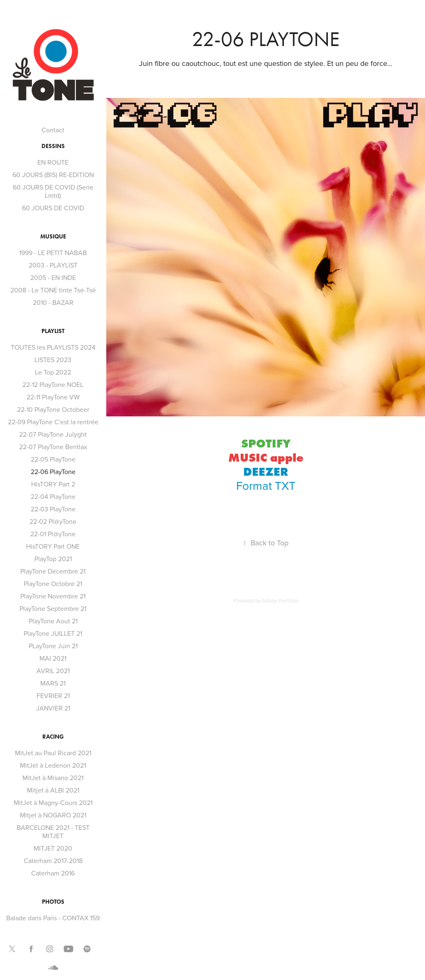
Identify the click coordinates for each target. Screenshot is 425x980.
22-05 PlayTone (53, 459)
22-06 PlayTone (53, 472)
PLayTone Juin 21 (53, 646)
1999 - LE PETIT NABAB (53, 253)
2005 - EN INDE (53, 277)
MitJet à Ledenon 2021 (53, 765)
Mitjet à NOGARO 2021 (53, 815)
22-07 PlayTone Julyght (53, 434)
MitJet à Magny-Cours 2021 (53, 802)
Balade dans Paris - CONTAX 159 (53, 918)
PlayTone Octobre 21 (53, 584)
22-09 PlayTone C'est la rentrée (53, 422)
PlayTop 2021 (53, 559)
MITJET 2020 (53, 848)
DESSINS (53, 146)
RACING (53, 737)
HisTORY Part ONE (53, 546)
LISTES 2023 (53, 360)
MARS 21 (53, 683)
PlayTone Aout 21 (53, 621)
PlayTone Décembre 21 (53, 571)
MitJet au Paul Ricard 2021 (53, 753)
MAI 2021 (53, 658)
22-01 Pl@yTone (53, 534)
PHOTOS (53, 902)
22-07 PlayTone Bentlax (53, 447)
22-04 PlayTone (53, 496)
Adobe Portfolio (280, 601)
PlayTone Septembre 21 (53, 608)
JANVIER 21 (53, 708)
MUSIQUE (53, 237)
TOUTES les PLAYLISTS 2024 (53, 347)
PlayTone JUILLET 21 (53, 633)
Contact (53, 130)
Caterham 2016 (53, 873)
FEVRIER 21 (53, 695)
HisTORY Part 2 (53, 484)
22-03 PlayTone (53, 509)
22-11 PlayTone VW (53, 397)
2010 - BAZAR (53, 302)
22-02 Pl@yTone (53, 521)
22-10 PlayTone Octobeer (53, 409)
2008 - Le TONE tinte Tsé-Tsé (53, 290)
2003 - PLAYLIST (53, 265)
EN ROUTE (53, 162)
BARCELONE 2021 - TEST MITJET (53, 832)
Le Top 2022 (53, 372)
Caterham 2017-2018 (53, 861)
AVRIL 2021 (53, 671)
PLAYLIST (53, 331)
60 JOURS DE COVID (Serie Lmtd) (53, 191)
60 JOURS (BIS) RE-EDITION (53, 175)
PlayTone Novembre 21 (53, 596)
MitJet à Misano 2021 (53, 778)
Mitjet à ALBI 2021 (53, 790)
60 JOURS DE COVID (53, 208)
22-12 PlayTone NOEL (53, 384)
